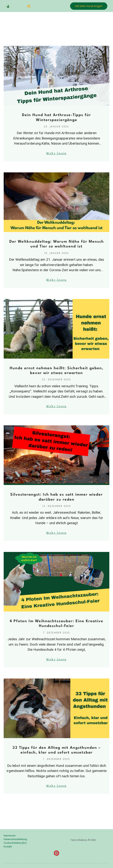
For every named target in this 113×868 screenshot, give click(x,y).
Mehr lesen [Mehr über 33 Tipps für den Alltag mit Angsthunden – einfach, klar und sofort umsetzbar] (56, 786)
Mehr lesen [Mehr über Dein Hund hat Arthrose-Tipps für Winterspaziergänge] (56, 153)
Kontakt (8, 847)
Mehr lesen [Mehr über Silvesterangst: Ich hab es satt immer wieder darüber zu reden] (56, 533)
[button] (29, 6)
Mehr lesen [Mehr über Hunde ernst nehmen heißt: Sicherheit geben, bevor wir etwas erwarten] (56, 406)
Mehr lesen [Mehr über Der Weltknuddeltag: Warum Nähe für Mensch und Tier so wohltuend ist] (56, 280)
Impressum (10, 836)
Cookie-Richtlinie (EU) (15, 843)
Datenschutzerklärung (15, 839)
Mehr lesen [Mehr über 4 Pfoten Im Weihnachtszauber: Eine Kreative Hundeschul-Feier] (56, 659)
